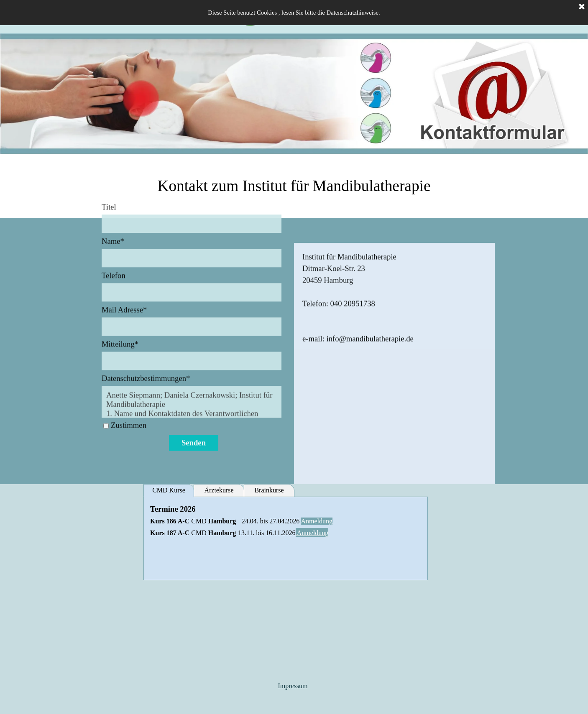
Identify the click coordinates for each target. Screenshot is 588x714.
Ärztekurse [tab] (219, 490)
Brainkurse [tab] (269, 490)
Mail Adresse (124, 250)
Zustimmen (129, 366)
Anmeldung (317, 521)
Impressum (293, 686)
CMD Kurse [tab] (169, 490)
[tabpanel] (294, 186)
